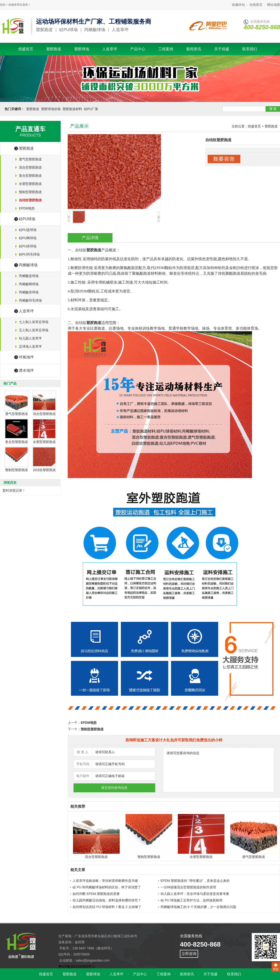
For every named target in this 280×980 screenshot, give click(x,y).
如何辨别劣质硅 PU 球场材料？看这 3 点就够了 (107, 907)
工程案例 (166, 49)
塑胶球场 (82, 49)
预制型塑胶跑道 (30, 192)
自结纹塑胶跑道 (44, 470)
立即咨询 (189, 954)
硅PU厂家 (91, 109)
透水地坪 (26, 370)
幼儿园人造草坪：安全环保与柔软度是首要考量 (195, 894)
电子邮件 (83, 776)
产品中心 (138, 49)
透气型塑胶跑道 (30, 159)
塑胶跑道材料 (72, 109)
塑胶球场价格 (51, 109)
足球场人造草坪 (30, 346)
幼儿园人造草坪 (30, 338)
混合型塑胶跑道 (30, 167)
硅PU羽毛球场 (29, 254)
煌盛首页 (26, 49)
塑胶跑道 (54, 49)
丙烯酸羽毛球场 (30, 300)
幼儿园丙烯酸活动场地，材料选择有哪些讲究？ (107, 900)
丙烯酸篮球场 (29, 276)
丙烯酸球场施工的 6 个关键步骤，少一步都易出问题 (198, 907)
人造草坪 (110, 49)
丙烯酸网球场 (29, 284)
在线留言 (256, 5)
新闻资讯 (194, 49)
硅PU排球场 (28, 246)
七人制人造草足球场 (34, 322)
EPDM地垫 (27, 208)
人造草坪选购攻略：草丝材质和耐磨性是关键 (105, 881)
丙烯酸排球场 (29, 292)
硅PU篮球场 (28, 230)
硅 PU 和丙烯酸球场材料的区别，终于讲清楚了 (107, 887)
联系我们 (250, 49)
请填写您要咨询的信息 (219, 770)
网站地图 (273, 5)
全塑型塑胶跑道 (30, 184)
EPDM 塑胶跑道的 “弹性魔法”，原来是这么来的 (195, 881)
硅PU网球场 (28, 238)
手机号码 (83, 764)
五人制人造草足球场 (34, 330)
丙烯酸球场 (28, 265)
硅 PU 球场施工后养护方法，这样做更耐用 (191, 900)
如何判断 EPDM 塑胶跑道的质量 (96, 894)
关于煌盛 (222, 49)
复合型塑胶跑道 (30, 176)
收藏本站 (238, 5)
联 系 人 (83, 752)
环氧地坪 (26, 357)
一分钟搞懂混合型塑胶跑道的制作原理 (188, 887)
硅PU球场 (27, 219)
